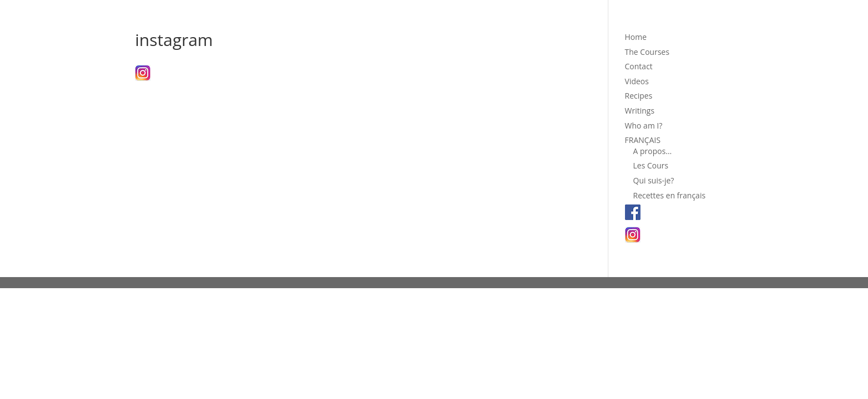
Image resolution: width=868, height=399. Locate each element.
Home (636, 37)
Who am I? (644, 126)
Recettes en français (670, 195)
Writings (640, 111)
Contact (639, 66)
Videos (637, 81)
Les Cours (651, 165)
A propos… (653, 151)
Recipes (639, 96)
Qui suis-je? (654, 180)
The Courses (647, 52)
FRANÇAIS (643, 140)
